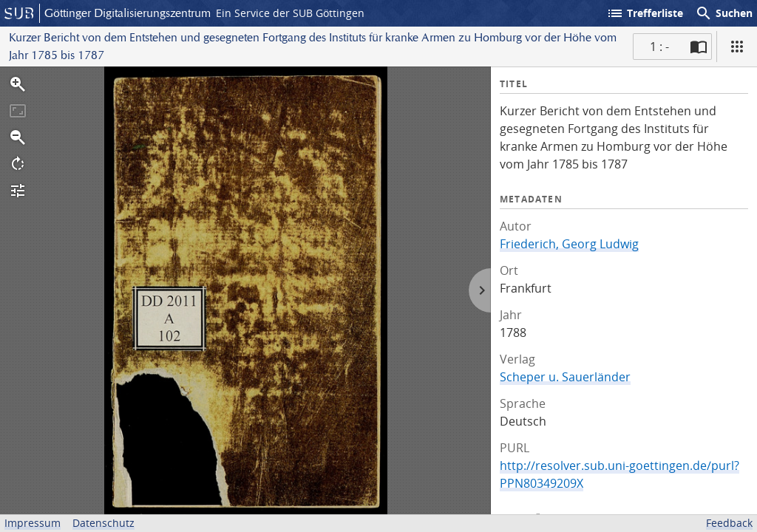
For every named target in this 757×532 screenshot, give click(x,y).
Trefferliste (645, 13)
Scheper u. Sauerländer (565, 377)
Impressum (33, 523)
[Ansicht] (737, 47)
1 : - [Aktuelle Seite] (659, 47)
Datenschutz (103, 523)
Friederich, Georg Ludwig (569, 244)
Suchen (724, 13)
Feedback (729, 523)
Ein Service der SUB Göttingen (290, 13)
